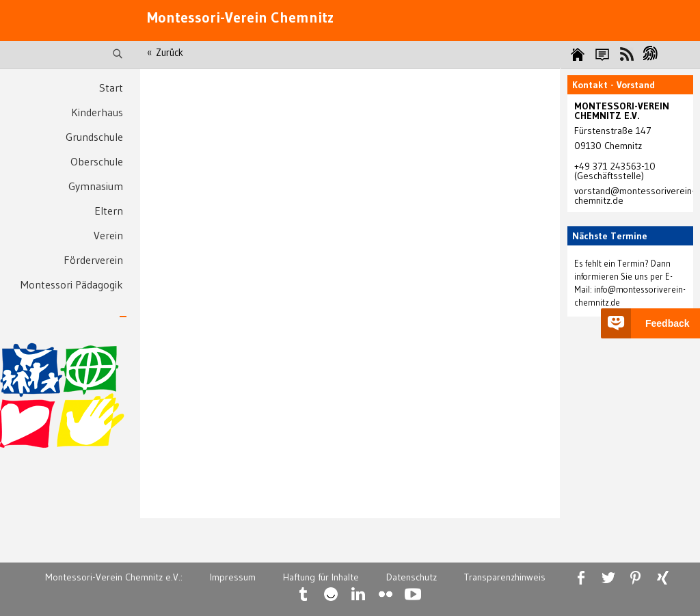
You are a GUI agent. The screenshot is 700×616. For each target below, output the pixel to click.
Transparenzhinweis (505, 577)
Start (111, 88)
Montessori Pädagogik (72, 284)
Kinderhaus (97, 112)
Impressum (233, 577)
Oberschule (97, 161)
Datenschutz (412, 577)
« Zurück (165, 53)
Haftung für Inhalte (321, 577)
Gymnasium (96, 186)
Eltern (109, 211)
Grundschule (94, 137)
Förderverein (93, 260)
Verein (108, 235)
